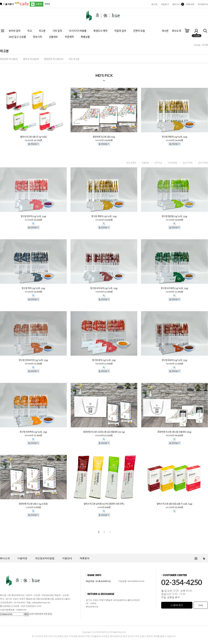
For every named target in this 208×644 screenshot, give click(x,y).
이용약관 (22, 558)
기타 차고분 (74, 59)
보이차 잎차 (15, 31)
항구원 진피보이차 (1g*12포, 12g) (33, 360)
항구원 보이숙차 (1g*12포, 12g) (104, 288)
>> (109, 532)
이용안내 (67, 558)
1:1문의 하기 (177, 605)
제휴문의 (85, 558)
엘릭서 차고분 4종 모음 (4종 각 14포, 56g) (174, 504)
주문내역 (190, 4)
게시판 (165, 31)
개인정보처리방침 (45, 558)
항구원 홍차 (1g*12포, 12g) (104, 360)
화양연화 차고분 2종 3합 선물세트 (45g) (174, 432)
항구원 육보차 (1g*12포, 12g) (175, 360)
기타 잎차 (57, 31)
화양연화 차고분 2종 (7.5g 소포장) (33, 504)
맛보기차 (37, 37)
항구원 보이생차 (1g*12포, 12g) (174, 288)
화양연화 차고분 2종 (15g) (104, 137)
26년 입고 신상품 (17, 37)
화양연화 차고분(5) (9, 59)
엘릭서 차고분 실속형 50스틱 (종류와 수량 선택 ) (104, 504)
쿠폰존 (47, 4)
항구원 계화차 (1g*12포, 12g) (175, 137)
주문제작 (69, 37)
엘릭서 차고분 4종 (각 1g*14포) (33, 137)
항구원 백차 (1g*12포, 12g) (33, 288)
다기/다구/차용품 (78, 31)
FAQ (201, 605)
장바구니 (178, 4)
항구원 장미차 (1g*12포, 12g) (33, 216)
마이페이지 (203, 4)
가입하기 (165, 4)
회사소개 (176, 31)
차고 (30, 31)
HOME (197, 45)
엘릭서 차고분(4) (31, 59)
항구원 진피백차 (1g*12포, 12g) (33, 432)
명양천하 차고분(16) (54, 59)
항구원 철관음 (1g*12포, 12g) (175, 216)
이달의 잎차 (120, 31)
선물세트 (53, 37)
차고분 (42, 31)
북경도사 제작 (100, 31)
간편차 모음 (139, 31)
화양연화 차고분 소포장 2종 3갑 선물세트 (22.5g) (104, 432)
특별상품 (85, 37)
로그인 (154, 4)
